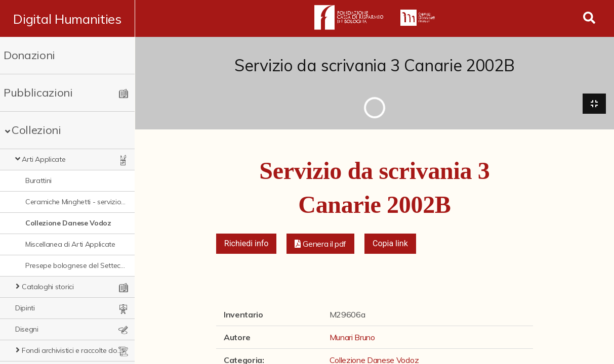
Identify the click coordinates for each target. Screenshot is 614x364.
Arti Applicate (44, 159)
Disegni (27, 329)
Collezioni (36, 130)
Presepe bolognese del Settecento (76, 265)
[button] (320, 244)
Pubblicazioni (38, 93)
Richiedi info (247, 244)
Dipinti (25, 308)
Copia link (390, 244)
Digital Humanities (68, 19)
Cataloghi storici (48, 287)
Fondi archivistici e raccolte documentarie (73, 350)
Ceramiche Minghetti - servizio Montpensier (76, 202)
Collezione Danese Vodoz (68, 223)
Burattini (38, 180)
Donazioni (29, 55)
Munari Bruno (352, 338)
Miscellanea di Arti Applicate (70, 244)
